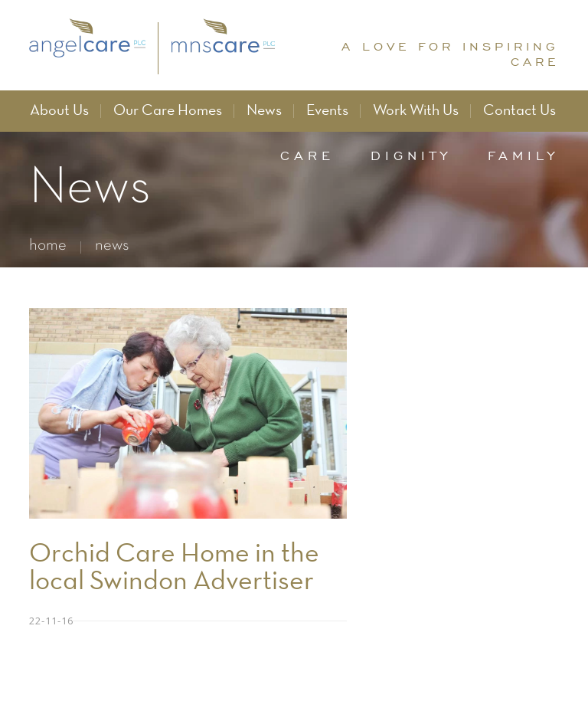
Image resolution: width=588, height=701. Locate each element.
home (48, 246)
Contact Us (519, 111)
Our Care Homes (168, 111)
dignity (411, 156)
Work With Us (416, 111)
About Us (59, 111)
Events (327, 111)
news (112, 246)
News (264, 111)
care (307, 156)
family (523, 156)
